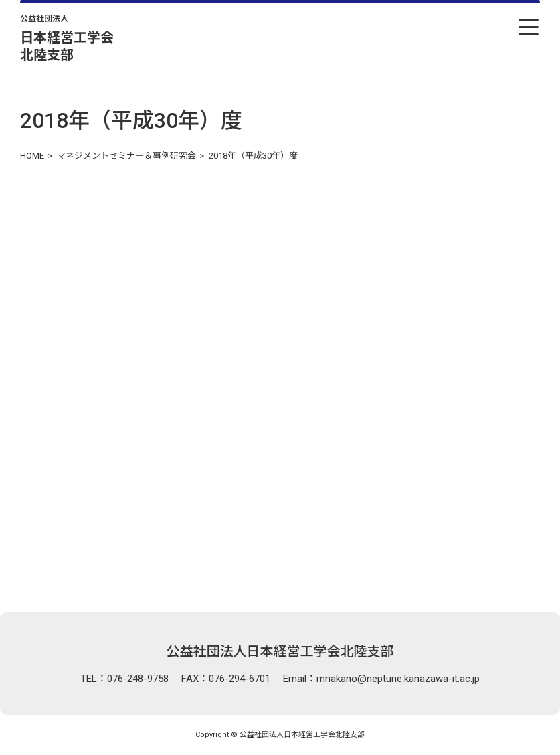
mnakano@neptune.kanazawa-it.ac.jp (398, 679)
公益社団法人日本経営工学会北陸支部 (280, 651)
